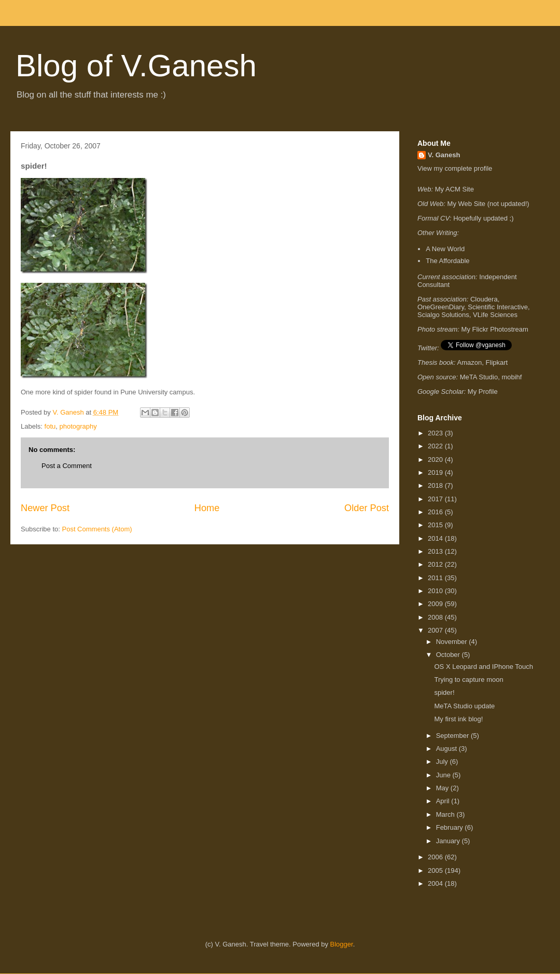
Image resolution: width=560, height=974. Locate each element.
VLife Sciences (495, 315)
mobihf (512, 377)
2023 (436, 433)
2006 (436, 857)
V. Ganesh (444, 155)
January (449, 841)
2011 (436, 578)
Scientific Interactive (498, 307)
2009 (436, 604)
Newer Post (45, 508)
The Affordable (447, 261)
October (449, 655)
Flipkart (497, 362)
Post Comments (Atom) (97, 529)
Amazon (470, 362)
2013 (436, 551)
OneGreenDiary (441, 307)
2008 (436, 617)
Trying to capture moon (468, 680)
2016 (436, 512)
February (451, 827)
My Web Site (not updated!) (488, 204)
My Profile (483, 392)
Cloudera (484, 299)
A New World (445, 249)
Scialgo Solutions (443, 315)
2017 (436, 499)
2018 (436, 485)
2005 (436, 870)
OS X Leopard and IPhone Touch (484, 667)
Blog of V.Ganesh (136, 66)
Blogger (342, 944)
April (444, 801)
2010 (436, 591)
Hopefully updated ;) (483, 218)
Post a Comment (67, 466)
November (453, 642)
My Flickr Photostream (495, 329)
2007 (436, 630)
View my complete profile (455, 168)
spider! (444, 692)
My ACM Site (454, 189)
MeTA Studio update (464, 706)
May (443, 788)
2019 (436, 472)
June (444, 775)
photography (78, 426)
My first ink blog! (458, 719)
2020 (436, 459)
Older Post (367, 508)
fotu (50, 426)
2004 (436, 883)
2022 (436, 446)
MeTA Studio (479, 377)
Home (207, 508)
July (443, 762)
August (447, 749)
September (453, 736)
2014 (436, 538)
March (446, 814)
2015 (436, 525)
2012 (436, 564)
